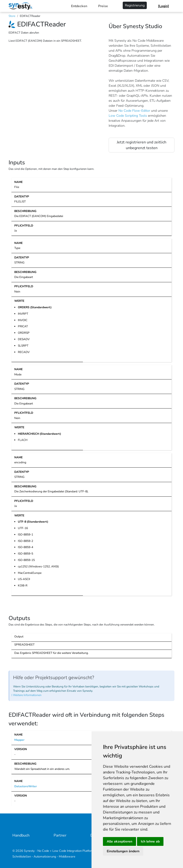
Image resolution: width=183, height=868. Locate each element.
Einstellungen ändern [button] (123, 851)
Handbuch (21, 835)
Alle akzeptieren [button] (119, 841)
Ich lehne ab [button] (150, 841)
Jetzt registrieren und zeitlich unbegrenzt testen (142, 145)
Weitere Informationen (27, 695)
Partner (60, 835)
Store (12, 16)
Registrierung (135, 5)
